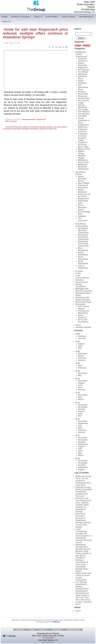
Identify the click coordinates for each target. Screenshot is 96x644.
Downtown (83, 188)
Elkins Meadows (82, 191)
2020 (78, 351)
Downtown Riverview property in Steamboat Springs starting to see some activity (83, 520)
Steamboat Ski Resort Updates (83, 299)
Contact (7, 22)
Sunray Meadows (82, 106)
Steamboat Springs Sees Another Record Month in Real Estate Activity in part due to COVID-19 (83, 551)
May (80, 348)
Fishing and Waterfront (83, 312)
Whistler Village (82, 157)
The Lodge (83, 109)
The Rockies (84, 114)
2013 (78, 403)
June (80, 346)
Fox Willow (83, 72)
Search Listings (21, 17)
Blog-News (52, 17)
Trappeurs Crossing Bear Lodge (83, 145)
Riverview (83, 96)
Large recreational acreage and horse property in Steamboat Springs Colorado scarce (84, 536)
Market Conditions (81, 285)
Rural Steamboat (83, 262)
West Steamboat (83, 249)
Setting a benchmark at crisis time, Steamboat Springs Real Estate (82, 566)
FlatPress (56, 622)
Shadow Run (84, 98)
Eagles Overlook (82, 64)
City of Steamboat (83, 267)
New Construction (84, 291)
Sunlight (82, 216)
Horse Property (82, 316)
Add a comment (11, 121)
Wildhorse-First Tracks (83, 161)
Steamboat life (57, 630)
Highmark (82, 74)
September (83, 423)
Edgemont (83, 67)
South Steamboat (83, 254)
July (80, 426)
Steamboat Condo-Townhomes (81, 54)
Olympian (82, 83)
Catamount (83, 185)
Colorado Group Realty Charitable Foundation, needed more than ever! (84, 492)
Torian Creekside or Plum (84, 120)
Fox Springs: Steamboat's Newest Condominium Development (82, 586)
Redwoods (83, 94)
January (82, 338)
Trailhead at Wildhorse (83, 126)
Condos (79, 271)
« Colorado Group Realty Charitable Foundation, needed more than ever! (30, 129)
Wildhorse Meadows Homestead (83, 167)
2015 (78, 379)
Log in (78, 611)
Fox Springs (84, 70)
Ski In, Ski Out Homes (83, 321)
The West (82, 116)
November (83, 354)
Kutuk (81, 81)
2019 (78, 363)
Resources (43, 630)
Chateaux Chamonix (83, 60)
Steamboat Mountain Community (83, 230)
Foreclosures (82, 282)
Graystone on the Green (84, 195)
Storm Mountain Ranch (82, 207)
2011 (78, 435)
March (81, 356)
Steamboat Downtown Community (83, 237)
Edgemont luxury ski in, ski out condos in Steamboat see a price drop (84, 481)
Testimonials (86, 17)
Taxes (78, 325)
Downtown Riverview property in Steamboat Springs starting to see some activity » (37, 127)
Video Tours (68, 17)
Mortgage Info (82, 289)
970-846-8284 (88, 10)
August (81, 344)
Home (5, 17)
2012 (78, 419)
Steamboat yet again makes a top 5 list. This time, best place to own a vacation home (84, 599)
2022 (78, 334)
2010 (78, 458)
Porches (82, 92)
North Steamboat (83, 258)
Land (78, 276)
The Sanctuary (83, 220)
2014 (78, 393)
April (80, 366)
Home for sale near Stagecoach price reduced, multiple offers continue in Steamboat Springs (35, 33)
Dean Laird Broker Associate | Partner (86, 4)
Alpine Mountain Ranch (82, 179)
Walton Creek (84, 149)
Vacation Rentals (83, 327)
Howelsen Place (83, 77)
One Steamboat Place (83, 87)
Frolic (78, 273)
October (82, 409)
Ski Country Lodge (83, 102)
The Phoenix (84, 112)
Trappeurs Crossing (83, 130)
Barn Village (84, 183)
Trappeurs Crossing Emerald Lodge (83, 137)
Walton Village (81, 152)
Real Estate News (84, 302)
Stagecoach (41, 119)
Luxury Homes (82, 278)
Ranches (80, 280)
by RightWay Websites (48, 642)
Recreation (81, 304)
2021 (78, 342)
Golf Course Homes (84, 307)
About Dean (20, 630)
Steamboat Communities (82, 225)
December (83, 373)
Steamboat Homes (29, 119)
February (82, 336)
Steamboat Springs (73, 630)
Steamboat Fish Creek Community (83, 244)
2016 (78, 371)
